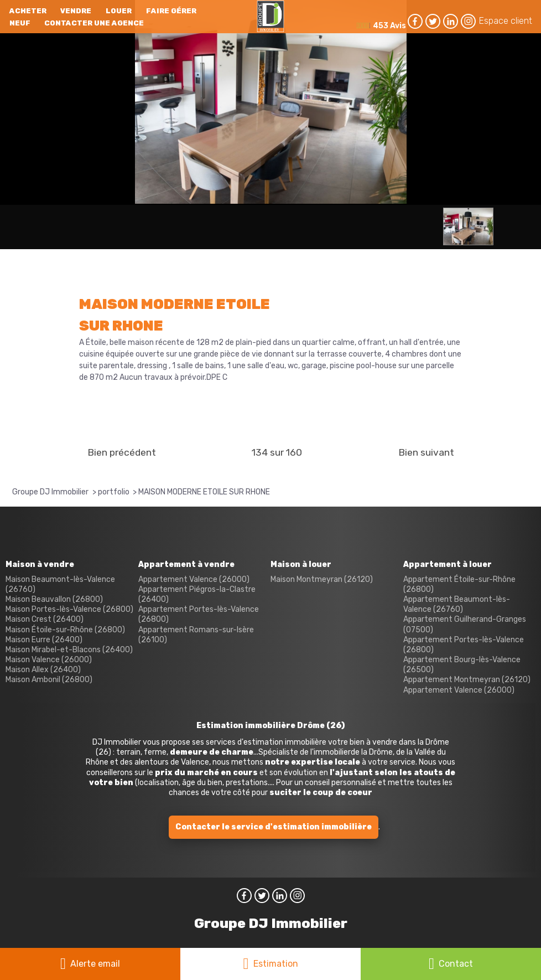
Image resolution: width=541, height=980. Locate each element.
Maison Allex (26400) (43, 670)
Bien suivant (426, 452)
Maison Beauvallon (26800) (54, 599)
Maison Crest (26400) (45, 619)
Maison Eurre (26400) (44, 640)
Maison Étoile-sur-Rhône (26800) (65, 630)
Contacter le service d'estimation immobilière (274, 827)
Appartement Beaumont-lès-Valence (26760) (457, 604)
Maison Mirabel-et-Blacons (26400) (69, 650)
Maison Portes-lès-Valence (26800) (69, 609)
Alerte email (95, 964)
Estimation (276, 964)
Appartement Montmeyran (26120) (467, 680)
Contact (456, 964)
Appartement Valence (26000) (194, 579)
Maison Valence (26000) (49, 660)
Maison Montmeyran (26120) (322, 579)
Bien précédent (122, 452)
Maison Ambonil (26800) (49, 680)
